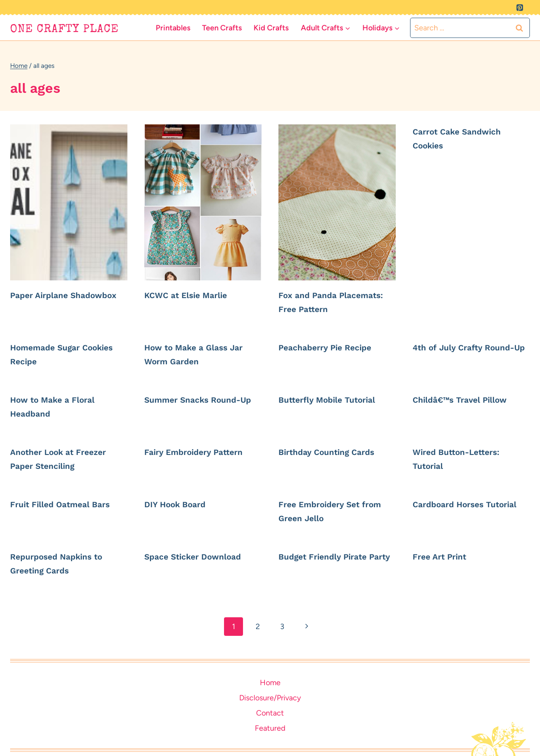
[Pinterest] (520, 8)
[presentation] (69, 202)
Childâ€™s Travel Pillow (468, 400)
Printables (173, 28)
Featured (270, 728)
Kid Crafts (271, 28)
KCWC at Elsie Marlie (193, 295)
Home (270, 683)
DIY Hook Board (180, 504)
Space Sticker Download (200, 556)
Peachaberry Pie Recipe (332, 347)
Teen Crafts (222, 28)
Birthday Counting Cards (334, 452)
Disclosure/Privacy (270, 698)
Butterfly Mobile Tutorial (335, 400)
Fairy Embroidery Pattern (201, 452)
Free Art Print (443, 556)
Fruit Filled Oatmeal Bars (67, 504)
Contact (270, 713)
